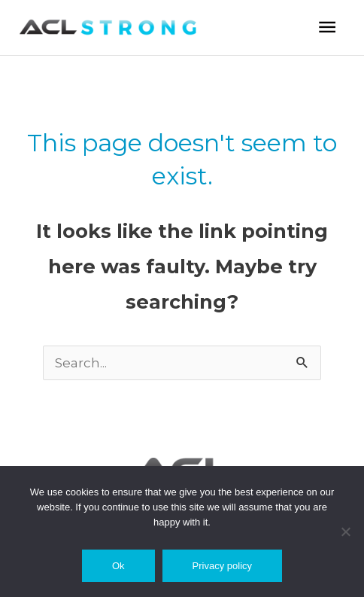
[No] (345, 532)
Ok (118, 566)
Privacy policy (222, 566)
